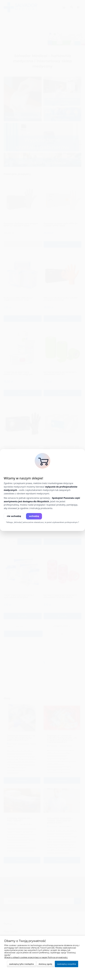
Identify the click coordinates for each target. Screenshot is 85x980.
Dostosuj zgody (45, 964)
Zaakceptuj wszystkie (66, 964)
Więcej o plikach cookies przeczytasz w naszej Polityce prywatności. (36, 957)
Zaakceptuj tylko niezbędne (21, 964)
